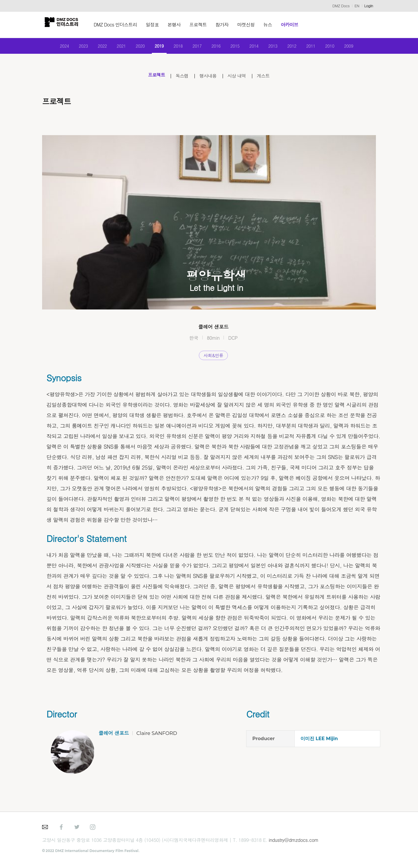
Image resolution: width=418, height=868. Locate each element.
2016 (217, 47)
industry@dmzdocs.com (294, 843)
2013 (277, 47)
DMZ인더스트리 (64, 25)
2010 (337, 47)
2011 (317, 47)
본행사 (179, 25)
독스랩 (180, 79)
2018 (176, 47)
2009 (357, 47)
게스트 (269, 79)
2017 (196, 47)
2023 (76, 47)
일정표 (157, 25)
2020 (136, 47)
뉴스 (273, 25)
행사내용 (208, 79)
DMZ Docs (341, 6)
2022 (96, 47)
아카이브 (294, 25)
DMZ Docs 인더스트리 (120, 25)
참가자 (227, 25)
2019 (156, 47)
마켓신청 (251, 25)
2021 (116, 47)
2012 (297, 47)
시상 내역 (240, 79)
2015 (237, 47)
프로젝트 (203, 25)
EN (357, 6)
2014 (257, 47)
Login (369, 6)
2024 (56, 47)
